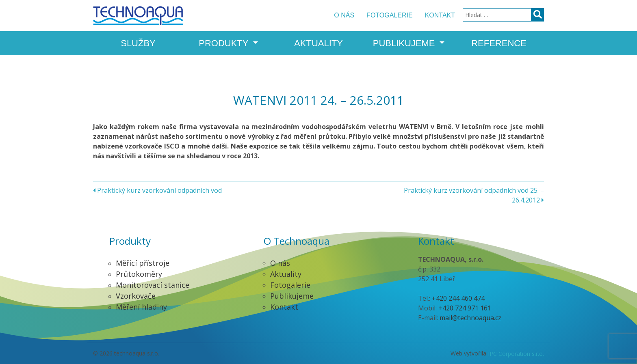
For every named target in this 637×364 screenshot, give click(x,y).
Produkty (225, 43)
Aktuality (318, 43)
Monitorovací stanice (153, 285)
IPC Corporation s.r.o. (516, 354)
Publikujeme (405, 43)
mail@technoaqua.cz (470, 318)
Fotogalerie (390, 15)
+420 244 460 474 (458, 298)
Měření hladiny (141, 307)
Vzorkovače (136, 296)
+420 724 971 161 (465, 308)
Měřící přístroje (143, 263)
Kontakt (440, 15)
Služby (138, 43)
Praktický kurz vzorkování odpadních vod (157, 190)
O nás (344, 15)
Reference (499, 43)
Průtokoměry (139, 274)
